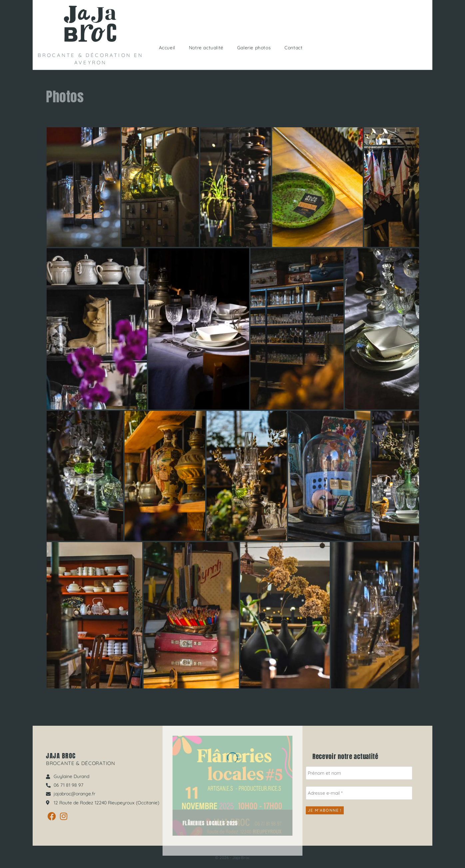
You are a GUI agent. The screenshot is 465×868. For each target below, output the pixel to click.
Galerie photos (254, 48)
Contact (293, 48)
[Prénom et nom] (359, 773)
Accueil (167, 48)
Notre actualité (206, 48)
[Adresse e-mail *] (359, 793)
